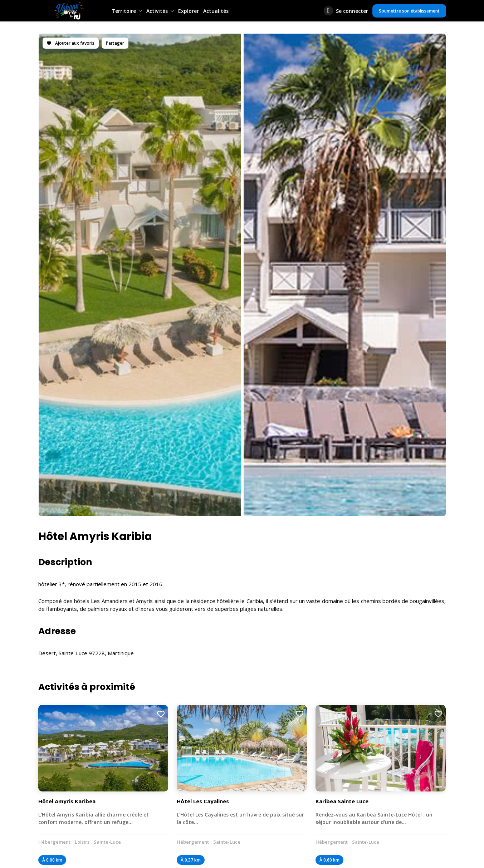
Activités (157, 11)
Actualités (216, 11)
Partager (115, 43)
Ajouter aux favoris (71, 43)
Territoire (124, 11)
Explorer (189, 11)
